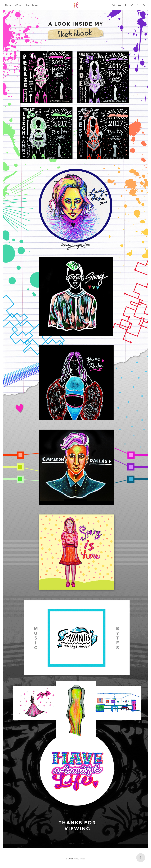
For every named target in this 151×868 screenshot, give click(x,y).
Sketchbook (31, 5)
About (8, 5)
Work (18, 5)
